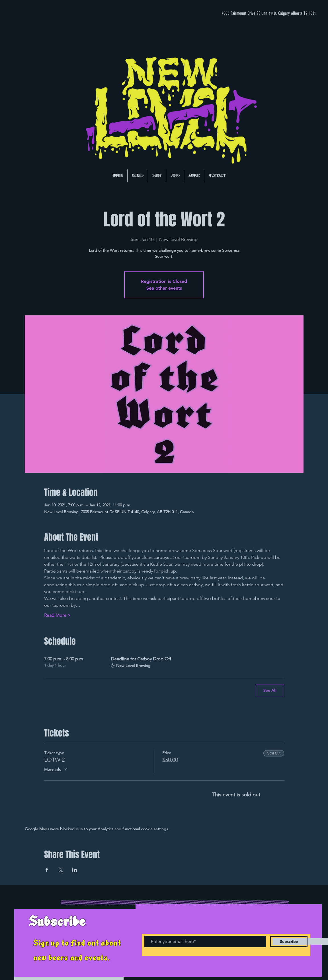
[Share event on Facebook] (47, 870)
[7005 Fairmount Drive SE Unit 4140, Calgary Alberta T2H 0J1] (259, 13)
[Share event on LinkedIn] (75, 870)
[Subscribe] (289, 942)
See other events (164, 288)
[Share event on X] (61, 870)
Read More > (57, 615)
